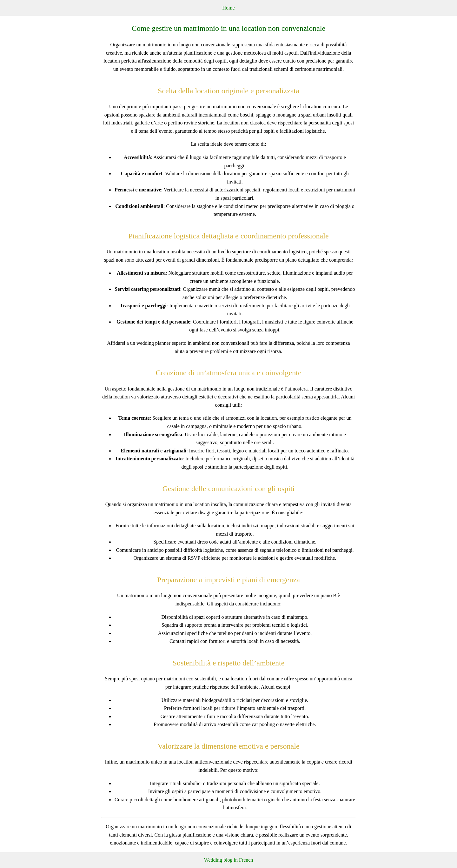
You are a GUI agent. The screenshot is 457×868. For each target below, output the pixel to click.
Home (228, 8)
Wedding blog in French (229, 860)
